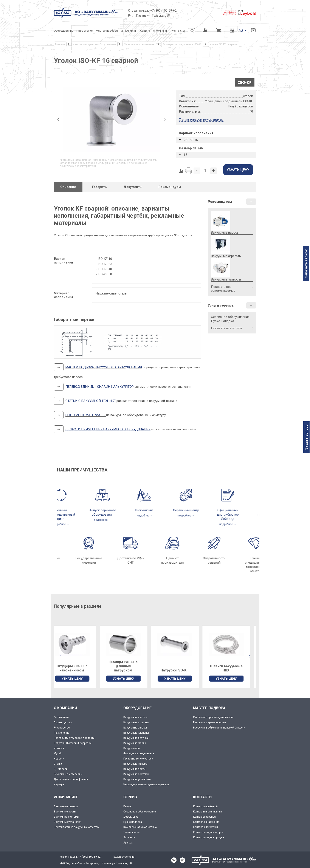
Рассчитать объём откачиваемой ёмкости (219, 728)
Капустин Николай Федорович (73, 743)
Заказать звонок (306, 264)
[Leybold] (239, 13)
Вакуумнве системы (66, 817)
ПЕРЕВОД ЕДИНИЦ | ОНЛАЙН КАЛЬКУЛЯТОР (100, 387)
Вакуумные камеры (135, 764)
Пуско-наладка (222, 321)
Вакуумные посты (134, 769)
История (59, 748)
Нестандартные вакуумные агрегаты (146, 784)
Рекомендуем (220, 202)
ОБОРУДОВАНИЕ (137, 708)
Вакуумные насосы (135, 717)
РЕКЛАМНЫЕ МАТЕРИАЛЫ (85, 415)
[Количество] (205, 171)
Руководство (62, 728)
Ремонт (128, 806)
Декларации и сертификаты (71, 779)
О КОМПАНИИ (65, 708)
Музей (58, 753)
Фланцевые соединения (139, 753)
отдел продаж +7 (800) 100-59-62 (80, 857)
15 (185, 155)
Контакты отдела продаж (209, 837)
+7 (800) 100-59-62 (163, 11)
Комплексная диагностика (140, 827)
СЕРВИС (130, 797)
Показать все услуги (226, 328)
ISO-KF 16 (191, 140)
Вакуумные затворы (136, 728)
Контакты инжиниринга (207, 812)
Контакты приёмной (205, 806)
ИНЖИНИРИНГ (66, 797)
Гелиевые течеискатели (138, 759)
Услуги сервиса (221, 305)
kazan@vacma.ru (124, 857)
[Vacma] (86, 13)
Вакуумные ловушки (136, 738)
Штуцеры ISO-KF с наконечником (78, 668)
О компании (61, 717)
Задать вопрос (306, 437)
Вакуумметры (132, 748)
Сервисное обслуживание (230, 317)
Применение (62, 733)
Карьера (59, 784)
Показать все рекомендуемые (223, 289)
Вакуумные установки (137, 779)
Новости (59, 759)
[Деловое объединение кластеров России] (199, 13)
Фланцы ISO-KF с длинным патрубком (129, 666)
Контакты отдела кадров (208, 832)
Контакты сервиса (204, 817)
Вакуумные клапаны (136, 733)
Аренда (128, 843)
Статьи (58, 764)
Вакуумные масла (135, 743)
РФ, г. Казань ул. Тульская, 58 (149, 15)
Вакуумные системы (136, 774)
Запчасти (129, 837)
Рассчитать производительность (213, 717)
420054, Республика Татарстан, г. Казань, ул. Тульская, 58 (96, 863)
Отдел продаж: (139, 11)
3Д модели (61, 769)
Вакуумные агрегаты (136, 722)
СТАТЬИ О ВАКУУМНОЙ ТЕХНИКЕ (91, 401)
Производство (63, 722)
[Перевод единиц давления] (232, 31)
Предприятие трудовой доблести (74, 738)
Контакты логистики (205, 827)
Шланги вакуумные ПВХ (232, 668)
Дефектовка (131, 817)
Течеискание (131, 832)
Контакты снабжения (206, 822)
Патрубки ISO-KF (181, 670)
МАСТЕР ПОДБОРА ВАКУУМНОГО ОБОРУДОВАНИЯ (104, 367)
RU (241, 31)
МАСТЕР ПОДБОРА (209, 708)
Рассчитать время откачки (209, 722)
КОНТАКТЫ (203, 797)
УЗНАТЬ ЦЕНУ (78, 679)
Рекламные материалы (68, 774)
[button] (250, 656)
